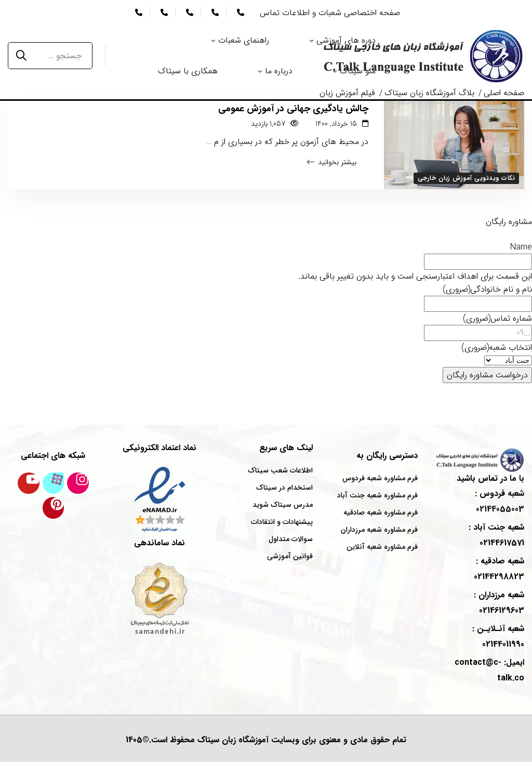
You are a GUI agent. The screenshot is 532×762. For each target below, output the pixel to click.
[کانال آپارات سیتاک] (54, 483)
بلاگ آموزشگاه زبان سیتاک (429, 93)
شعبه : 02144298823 (499, 569)
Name (521, 247)
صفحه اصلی (504, 93)
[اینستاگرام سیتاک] (78, 483)
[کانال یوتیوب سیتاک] (29, 483)
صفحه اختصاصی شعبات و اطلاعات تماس (330, 13)
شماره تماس (497, 318)
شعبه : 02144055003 (500, 501)
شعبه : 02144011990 (498, 636)
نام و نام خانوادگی (487, 289)
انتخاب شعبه (497, 347)
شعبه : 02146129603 (499, 603)
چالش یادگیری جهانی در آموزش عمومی (293, 109)
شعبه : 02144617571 (496, 535)
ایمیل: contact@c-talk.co (489, 670)
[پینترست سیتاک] (54, 508)
